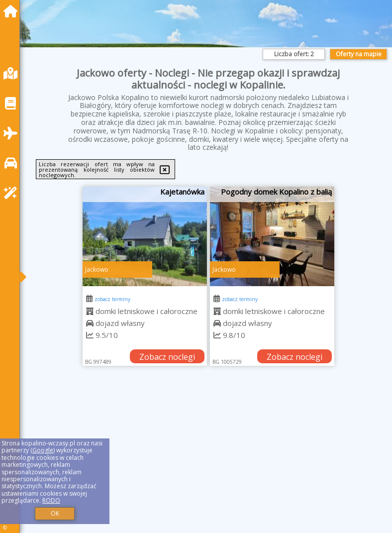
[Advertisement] (208, 461)
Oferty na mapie (359, 54)
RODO (51, 500)
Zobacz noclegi (167, 357)
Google (43, 450)
